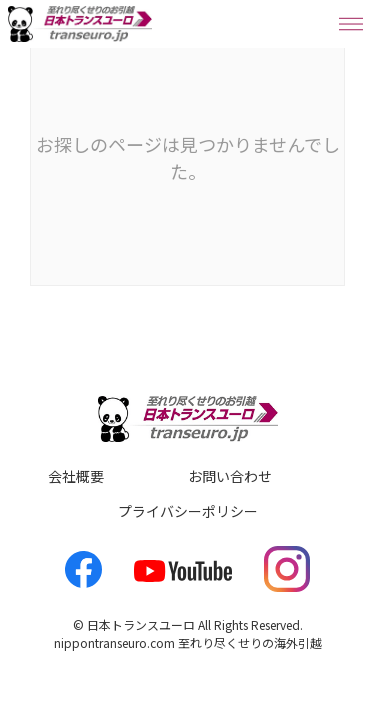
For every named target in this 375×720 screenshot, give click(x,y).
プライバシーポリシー (188, 511)
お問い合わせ (230, 476)
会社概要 (76, 476)
